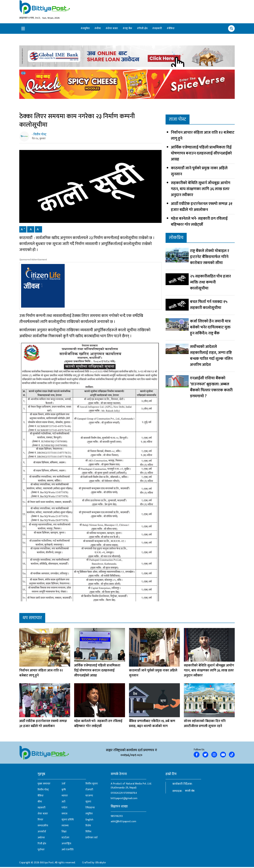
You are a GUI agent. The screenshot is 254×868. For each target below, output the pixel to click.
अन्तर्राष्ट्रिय (66, 845)
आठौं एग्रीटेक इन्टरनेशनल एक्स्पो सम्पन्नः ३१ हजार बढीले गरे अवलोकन (202, 207)
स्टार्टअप (65, 839)
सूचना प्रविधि (68, 821)
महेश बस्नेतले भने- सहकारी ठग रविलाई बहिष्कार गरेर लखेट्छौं (199, 222)
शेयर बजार (113, 29)
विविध (88, 833)
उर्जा (63, 785)
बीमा (99, 29)
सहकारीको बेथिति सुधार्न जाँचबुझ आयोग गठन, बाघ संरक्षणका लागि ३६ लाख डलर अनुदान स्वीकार (201, 189)
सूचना (88, 803)
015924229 (117, 794)
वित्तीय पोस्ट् (43, 791)
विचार (40, 821)
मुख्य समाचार (44, 785)
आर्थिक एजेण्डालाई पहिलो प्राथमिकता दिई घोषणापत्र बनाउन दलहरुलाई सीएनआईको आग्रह (201, 154)
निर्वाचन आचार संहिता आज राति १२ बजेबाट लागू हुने (203, 136)
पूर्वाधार (41, 851)
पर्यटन (64, 809)
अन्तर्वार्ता (42, 833)
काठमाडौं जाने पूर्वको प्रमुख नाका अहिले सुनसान (199, 171)
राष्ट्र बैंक (129, 29)
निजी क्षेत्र (143, 29)
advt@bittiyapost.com (123, 822)
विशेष (88, 827)
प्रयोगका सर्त (91, 839)
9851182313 (117, 817)
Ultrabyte (100, 864)
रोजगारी (89, 791)
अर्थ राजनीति (67, 851)
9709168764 (130, 794)
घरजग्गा (89, 797)
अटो (63, 803)
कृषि (64, 791)
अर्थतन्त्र (41, 839)
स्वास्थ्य (65, 827)
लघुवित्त (86, 29)
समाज (64, 815)
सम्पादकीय (43, 827)
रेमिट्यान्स (90, 809)
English (89, 821)
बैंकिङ (172, 29)
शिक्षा (64, 833)
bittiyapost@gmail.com (124, 799)
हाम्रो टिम (171, 775)
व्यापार (65, 797)
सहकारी (158, 29)
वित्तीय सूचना (92, 785)
